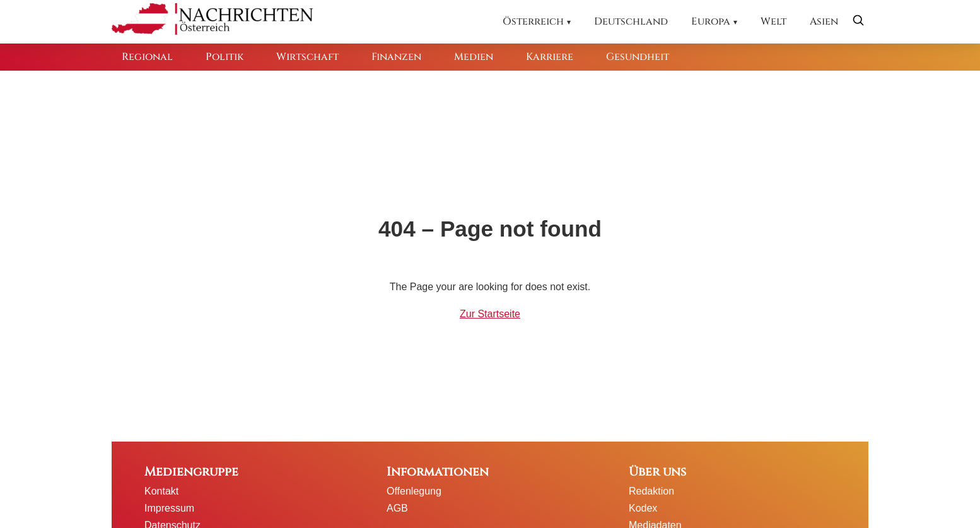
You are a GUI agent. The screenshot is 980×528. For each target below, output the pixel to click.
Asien (824, 21)
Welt (773, 21)
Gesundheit (638, 57)
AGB (397, 508)
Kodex (643, 508)
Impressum (169, 508)
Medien (474, 57)
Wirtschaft (307, 57)
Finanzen (396, 57)
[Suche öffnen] (858, 22)
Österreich (533, 21)
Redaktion (651, 491)
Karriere (550, 57)
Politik (225, 57)
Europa (711, 21)
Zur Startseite (490, 314)
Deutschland (631, 21)
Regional (147, 57)
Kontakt (161, 491)
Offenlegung (414, 491)
